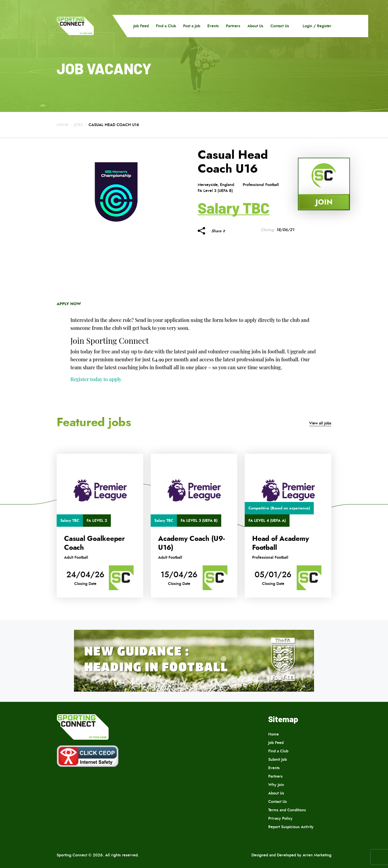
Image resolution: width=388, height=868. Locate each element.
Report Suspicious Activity (291, 827)
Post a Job (192, 26)
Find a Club (166, 26)
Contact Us (280, 26)
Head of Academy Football (280, 543)
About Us (255, 26)
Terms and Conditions (287, 810)
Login (307, 26)
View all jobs (320, 423)
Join (324, 202)
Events (213, 26)
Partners (233, 26)
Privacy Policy (280, 818)
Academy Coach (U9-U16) (191, 543)
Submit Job (278, 759)
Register (324, 26)
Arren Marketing (317, 855)
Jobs (78, 125)
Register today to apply (96, 379)
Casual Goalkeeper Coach (94, 543)
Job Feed (141, 26)
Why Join (276, 785)
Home (62, 125)
